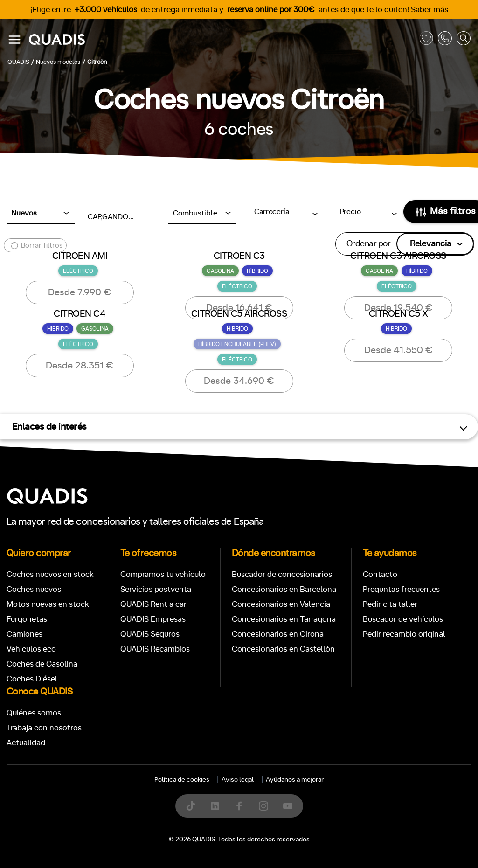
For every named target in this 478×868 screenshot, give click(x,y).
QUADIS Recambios (155, 649)
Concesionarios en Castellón (283, 649)
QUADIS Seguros (150, 634)
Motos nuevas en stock (48, 604)
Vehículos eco (31, 649)
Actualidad (26, 743)
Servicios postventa (156, 589)
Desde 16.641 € (239, 308)
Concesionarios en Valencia (281, 604)
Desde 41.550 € (398, 350)
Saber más (430, 10)
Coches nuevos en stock (50, 574)
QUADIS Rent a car (153, 604)
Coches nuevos (34, 589)
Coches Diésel (32, 679)
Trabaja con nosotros (44, 728)
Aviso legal (238, 780)
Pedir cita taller (390, 604)
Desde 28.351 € (80, 366)
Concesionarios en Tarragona (284, 619)
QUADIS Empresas (153, 619)
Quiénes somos (34, 713)
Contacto (380, 574)
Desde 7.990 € (80, 292)
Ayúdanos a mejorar (295, 780)
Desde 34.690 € (239, 381)
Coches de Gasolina (42, 664)
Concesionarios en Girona (278, 634)
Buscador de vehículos (403, 619)
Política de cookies (182, 780)
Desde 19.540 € (398, 308)
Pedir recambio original (404, 634)
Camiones (24, 634)
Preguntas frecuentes (401, 589)
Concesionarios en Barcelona (284, 589)
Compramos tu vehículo (163, 574)
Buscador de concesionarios (282, 574)
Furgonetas (27, 619)
